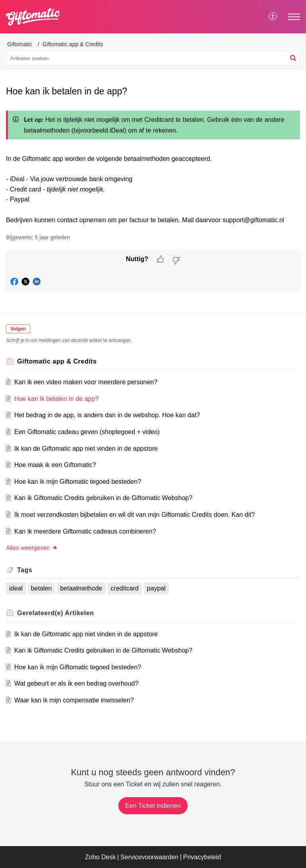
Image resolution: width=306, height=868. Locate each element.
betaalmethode (81, 588)
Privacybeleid (202, 857)
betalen (42, 588)
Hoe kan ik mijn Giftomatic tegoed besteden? (78, 482)
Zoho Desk (100, 857)
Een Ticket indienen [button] (153, 806)
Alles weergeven (32, 548)
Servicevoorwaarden (149, 857)
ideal (16, 588)
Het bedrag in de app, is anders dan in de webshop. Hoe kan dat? (107, 415)
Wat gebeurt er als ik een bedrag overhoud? (76, 683)
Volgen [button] (18, 329)
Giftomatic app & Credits (73, 44)
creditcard (125, 588)
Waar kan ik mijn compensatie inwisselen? (74, 700)
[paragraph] (153, 166)
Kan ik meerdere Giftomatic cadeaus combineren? (85, 531)
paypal (156, 588)
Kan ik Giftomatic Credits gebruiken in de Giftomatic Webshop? (103, 498)
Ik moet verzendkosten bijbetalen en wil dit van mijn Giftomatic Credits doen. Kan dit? (135, 515)
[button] (293, 58)
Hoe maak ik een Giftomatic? (55, 465)
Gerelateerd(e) (56, 613)
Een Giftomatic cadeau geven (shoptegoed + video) (87, 432)
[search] (153, 58)
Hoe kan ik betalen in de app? (57, 399)
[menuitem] (273, 17)
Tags (25, 570)
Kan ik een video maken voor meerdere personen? (86, 382)
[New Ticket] (153, 806)
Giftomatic (20, 44)
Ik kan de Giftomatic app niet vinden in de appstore (86, 449)
